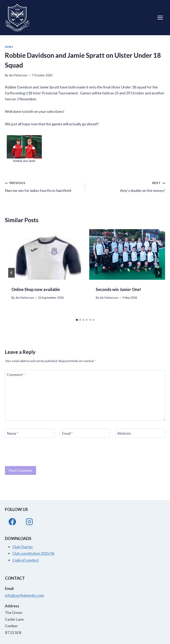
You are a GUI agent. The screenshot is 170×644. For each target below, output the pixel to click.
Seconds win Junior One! (118, 289)
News (9, 47)
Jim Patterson (18, 75)
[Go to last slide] (11, 273)
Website (124, 433)
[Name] (30, 433)
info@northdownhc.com (24, 595)
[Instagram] (29, 522)
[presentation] (43, 254)
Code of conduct (26, 560)
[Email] (85, 433)
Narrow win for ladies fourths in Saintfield (43, 186)
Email (67, 433)
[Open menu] (160, 18)
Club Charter (23, 547)
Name (13, 433)
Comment (16, 375)
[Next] (159, 273)
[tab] (77, 320)
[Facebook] (12, 522)
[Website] (140, 433)
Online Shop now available (36, 289)
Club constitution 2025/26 (33, 553)
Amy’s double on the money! (127, 186)
